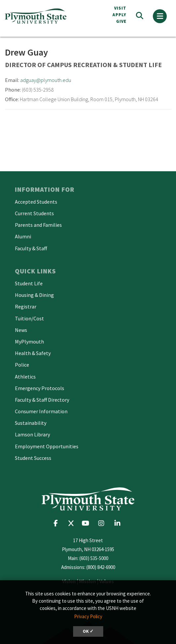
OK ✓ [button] (88, 631)
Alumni (23, 236)
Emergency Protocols (40, 388)
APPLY (119, 15)
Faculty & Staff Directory (42, 400)
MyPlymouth (29, 342)
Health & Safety (33, 353)
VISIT (120, 8)
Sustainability (31, 423)
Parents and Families (38, 225)
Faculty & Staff (31, 248)
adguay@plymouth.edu (46, 80)
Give (121, 21)
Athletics (25, 377)
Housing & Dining (34, 295)
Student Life (29, 283)
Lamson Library (32, 434)
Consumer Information (41, 411)
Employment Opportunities (47, 446)
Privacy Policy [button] (88, 616)
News (21, 330)
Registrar (26, 306)
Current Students (34, 213)
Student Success (33, 458)
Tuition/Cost (29, 318)
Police (22, 365)
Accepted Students (36, 202)
